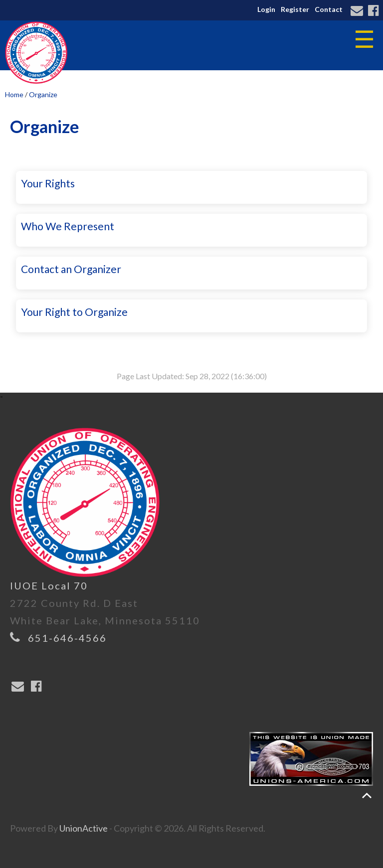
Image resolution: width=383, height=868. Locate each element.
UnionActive (84, 828)
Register (295, 9)
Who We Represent (68, 226)
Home (14, 94)
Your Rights (48, 183)
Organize (43, 94)
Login (266, 9)
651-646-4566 (67, 638)
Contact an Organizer (71, 269)
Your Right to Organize (74, 312)
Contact (329, 9)
